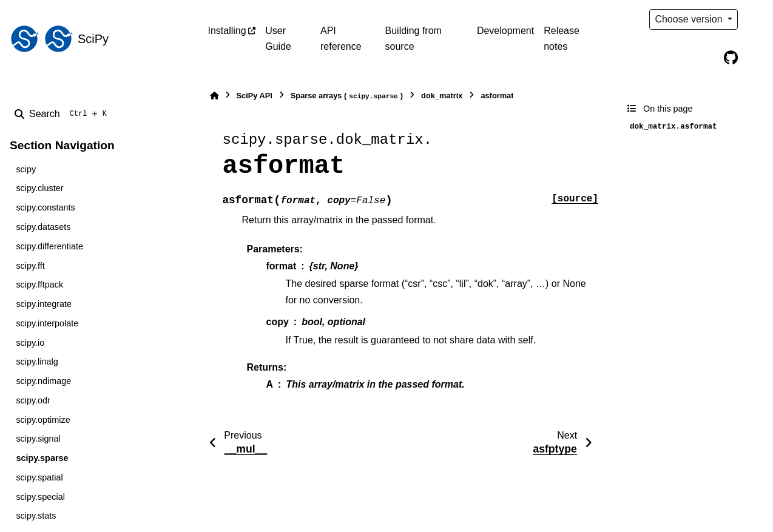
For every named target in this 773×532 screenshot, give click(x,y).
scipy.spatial (39, 477)
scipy (26, 169)
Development (505, 31)
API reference (341, 39)
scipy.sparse (42, 458)
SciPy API (255, 96)
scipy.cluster (39, 188)
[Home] (214, 96)
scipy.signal (38, 439)
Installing (227, 31)
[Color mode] (756, 19)
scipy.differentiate (49, 246)
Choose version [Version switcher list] (690, 19)
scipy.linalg (37, 362)
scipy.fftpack (39, 285)
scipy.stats (36, 516)
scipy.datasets (43, 227)
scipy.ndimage (43, 381)
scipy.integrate (44, 304)
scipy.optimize (43, 420)
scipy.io (30, 343)
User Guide (278, 39)
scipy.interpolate (47, 323)
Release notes (562, 39)
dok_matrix (442, 96)
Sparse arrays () (347, 96)
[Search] (63, 114)
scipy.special (40, 497)
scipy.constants (45, 207)
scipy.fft (30, 266)
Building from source (414, 39)
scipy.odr (33, 400)
